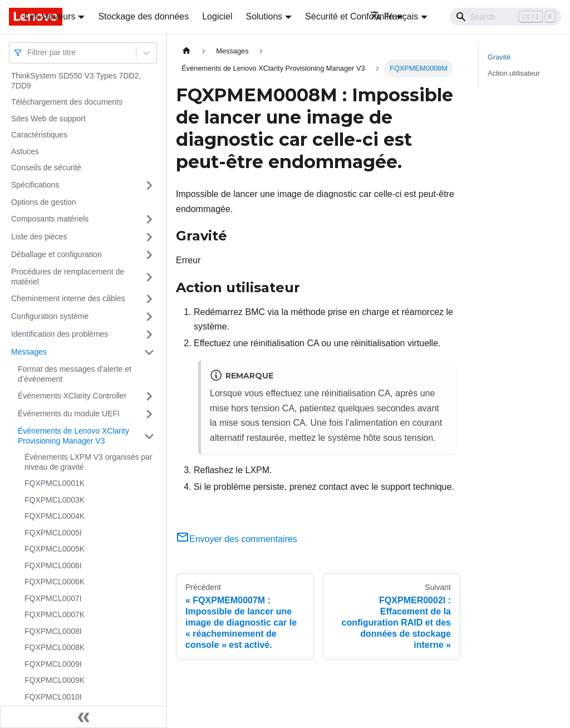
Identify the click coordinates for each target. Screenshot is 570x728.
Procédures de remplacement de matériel (68, 277)
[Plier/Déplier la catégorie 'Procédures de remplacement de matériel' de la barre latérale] (149, 277)
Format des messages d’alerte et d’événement (75, 374)
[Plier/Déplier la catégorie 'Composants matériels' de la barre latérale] (149, 219)
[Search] (505, 17)
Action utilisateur (514, 73)
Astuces (25, 151)
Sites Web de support (48, 119)
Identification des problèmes (60, 334)
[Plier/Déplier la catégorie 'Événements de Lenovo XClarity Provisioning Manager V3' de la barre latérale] (149, 436)
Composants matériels (50, 219)
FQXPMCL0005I (53, 533)
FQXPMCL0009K (55, 680)
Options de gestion (44, 202)
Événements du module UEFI (69, 414)
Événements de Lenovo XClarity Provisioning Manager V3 (73, 436)
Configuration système (50, 316)
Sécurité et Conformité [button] (349, 16)
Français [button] (394, 16)
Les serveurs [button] (50, 16)
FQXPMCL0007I (53, 598)
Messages (29, 352)
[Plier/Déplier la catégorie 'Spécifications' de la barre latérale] (149, 185)
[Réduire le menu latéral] (83, 717)
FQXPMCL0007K (55, 614)
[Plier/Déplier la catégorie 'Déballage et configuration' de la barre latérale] (149, 255)
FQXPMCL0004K (55, 516)
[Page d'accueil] (186, 51)
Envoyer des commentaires (237, 539)
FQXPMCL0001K (55, 483)
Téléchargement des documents (67, 102)
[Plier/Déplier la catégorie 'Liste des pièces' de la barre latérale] (149, 237)
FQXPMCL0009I (53, 664)
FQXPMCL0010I (53, 697)
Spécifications (35, 185)
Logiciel (217, 16)
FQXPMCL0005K (55, 549)
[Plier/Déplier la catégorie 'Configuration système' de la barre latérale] (149, 317)
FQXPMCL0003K (55, 500)
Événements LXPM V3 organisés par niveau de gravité (89, 462)
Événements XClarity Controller (72, 396)
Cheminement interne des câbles (68, 298)
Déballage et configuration (56, 254)
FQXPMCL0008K (55, 647)
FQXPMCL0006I (53, 565)
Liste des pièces (39, 237)
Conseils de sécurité (46, 168)
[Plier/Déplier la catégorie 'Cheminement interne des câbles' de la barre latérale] (149, 299)
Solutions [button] (264, 16)
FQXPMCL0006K (55, 582)
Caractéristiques (39, 135)
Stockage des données (143, 16)
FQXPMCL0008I (53, 631)
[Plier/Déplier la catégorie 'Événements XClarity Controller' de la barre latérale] (149, 396)
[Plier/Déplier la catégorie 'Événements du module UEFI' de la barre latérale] (149, 414)
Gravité (499, 57)
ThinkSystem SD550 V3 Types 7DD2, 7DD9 (76, 81)
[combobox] (28, 53)
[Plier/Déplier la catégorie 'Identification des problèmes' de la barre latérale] (149, 335)
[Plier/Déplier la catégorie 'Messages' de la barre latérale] (149, 352)
